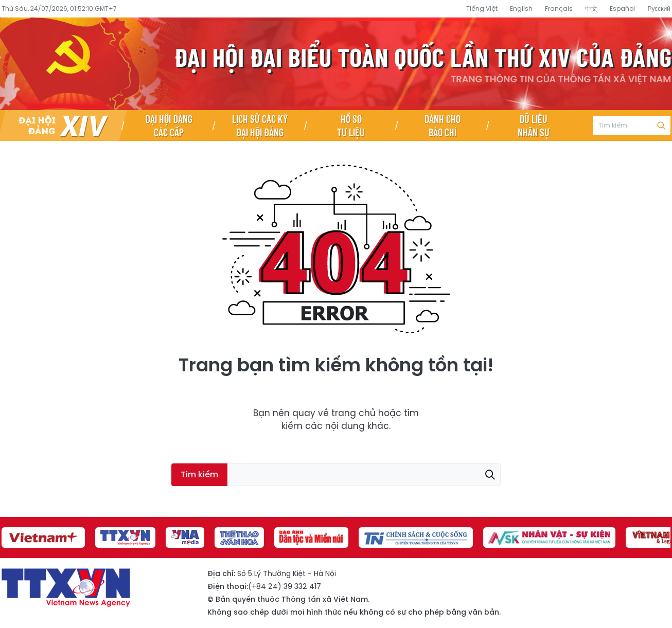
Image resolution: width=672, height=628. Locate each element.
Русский (659, 8)
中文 (591, 8)
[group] (43, 537)
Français (559, 8)
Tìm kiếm (661, 125)
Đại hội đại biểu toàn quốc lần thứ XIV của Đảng (336, 64)
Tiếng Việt (482, 8)
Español (622, 8)
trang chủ (353, 413)
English (521, 8)
